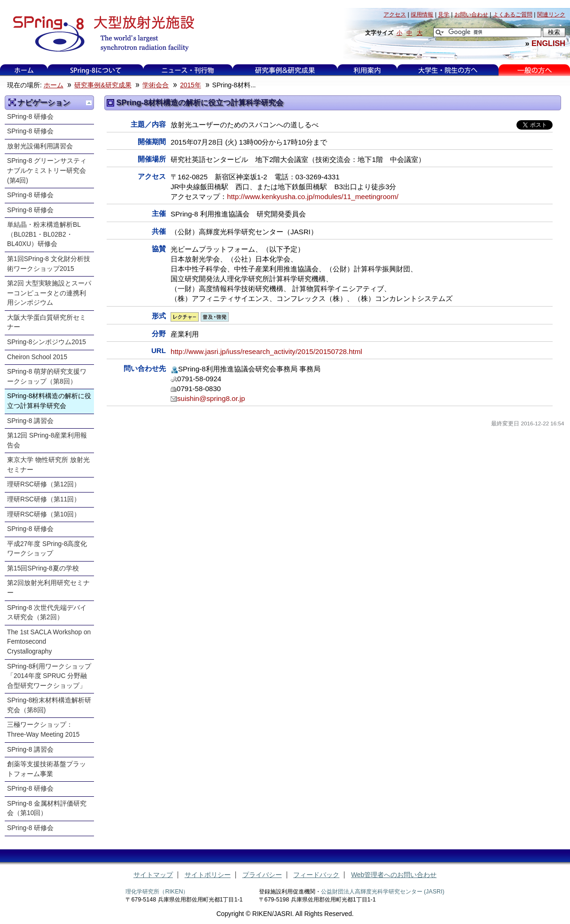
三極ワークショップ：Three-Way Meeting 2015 (43, 730)
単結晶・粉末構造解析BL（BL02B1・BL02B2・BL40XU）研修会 (44, 234)
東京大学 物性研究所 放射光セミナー (48, 465)
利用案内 (367, 70)
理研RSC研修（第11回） (44, 499)
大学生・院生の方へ (448, 70)
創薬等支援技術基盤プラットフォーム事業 (47, 769)
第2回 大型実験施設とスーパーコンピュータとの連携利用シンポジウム (49, 293)
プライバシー (262, 875)
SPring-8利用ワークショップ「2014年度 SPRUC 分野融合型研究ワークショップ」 (49, 676)
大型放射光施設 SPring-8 (100, 34)
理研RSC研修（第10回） (44, 514)
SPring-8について (95, 70)
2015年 (191, 85)
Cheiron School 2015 (37, 357)
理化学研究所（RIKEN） (157, 892)
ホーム (24, 70)
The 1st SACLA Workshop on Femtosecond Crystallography (49, 642)
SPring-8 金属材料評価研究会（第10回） (47, 808)
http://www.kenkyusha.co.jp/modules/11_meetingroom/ (313, 196)
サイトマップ (153, 875)
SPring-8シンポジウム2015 (47, 342)
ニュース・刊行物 (188, 70)
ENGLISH (548, 43)
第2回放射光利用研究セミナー (48, 588)
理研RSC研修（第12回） (44, 484)
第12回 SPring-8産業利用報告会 (47, 440)
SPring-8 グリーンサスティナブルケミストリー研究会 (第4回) (47, 170)
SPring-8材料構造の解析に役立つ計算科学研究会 (49, 401)
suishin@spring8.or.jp (211, 398)
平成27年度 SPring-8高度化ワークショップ (47, 549)
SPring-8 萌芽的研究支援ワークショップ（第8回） (47, 377)
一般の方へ (535, 70)
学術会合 (156, 85)
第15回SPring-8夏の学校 (43, 568)
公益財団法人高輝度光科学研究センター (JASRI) (383, 892)
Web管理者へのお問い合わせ (394, 875)
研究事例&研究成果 (285, 70)
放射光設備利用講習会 (40, 146)
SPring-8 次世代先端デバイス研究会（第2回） (47, 613)
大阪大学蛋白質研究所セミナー (47, 323)
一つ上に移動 (89, 103)
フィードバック (316, 875)
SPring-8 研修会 (30, 117)
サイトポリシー (208, 875)
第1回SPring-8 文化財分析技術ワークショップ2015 (49, 264)
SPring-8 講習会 (30, 421)
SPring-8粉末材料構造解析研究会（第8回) (49, 705)
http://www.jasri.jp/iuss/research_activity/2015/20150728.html (266, 351)
